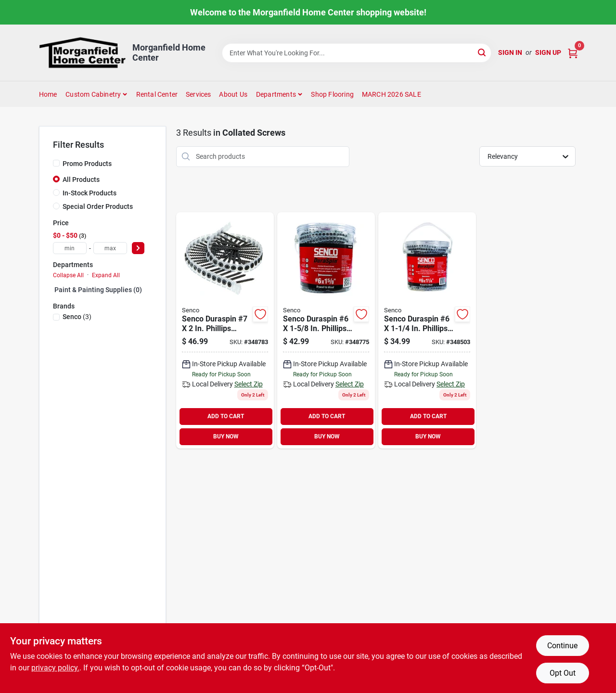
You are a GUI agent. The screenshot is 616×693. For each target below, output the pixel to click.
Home (48, 94)
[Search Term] (357, 53)
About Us (233, 94)
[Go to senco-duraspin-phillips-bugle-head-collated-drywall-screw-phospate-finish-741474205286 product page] (326, 330)
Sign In (510, 52)
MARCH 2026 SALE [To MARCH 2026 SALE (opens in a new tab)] (391, 94)
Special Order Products (98, 206)
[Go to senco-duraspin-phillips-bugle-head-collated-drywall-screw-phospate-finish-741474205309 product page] (225, 330)
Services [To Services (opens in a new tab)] (199, 94)
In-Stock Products (90, 193)
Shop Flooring (332, 94)
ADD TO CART (226, 416)
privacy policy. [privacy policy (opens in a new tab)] (55, 668)
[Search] (482, 52)
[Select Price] (138, 248)
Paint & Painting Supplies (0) (98, 290)
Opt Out (563, 673)
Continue (562, 646)
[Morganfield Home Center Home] (82, 53)
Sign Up (548, 52)
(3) (77, 317)
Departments (276, 94)
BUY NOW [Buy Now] (226, 436)
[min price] (70, 248)
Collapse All (68, 275)
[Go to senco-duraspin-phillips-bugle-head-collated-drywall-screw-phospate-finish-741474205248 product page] (427, 330)
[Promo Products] (56, 163)
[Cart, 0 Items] (573, 53)
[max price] (110, 248)
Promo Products (87, 164)
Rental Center (157, 94)
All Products (81, 180)
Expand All (106, 275)
